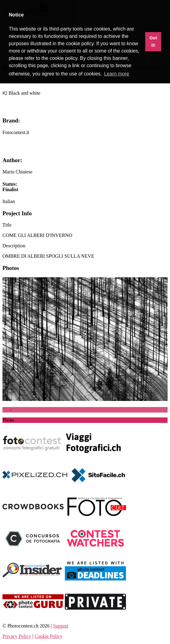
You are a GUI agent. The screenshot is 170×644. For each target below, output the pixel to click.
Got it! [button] (153, 42)
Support (61, 626)
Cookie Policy (48, 636)
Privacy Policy (17, 636)
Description (14, 246)
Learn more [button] (117, 74)
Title (7, 225)
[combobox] (9, 201)
